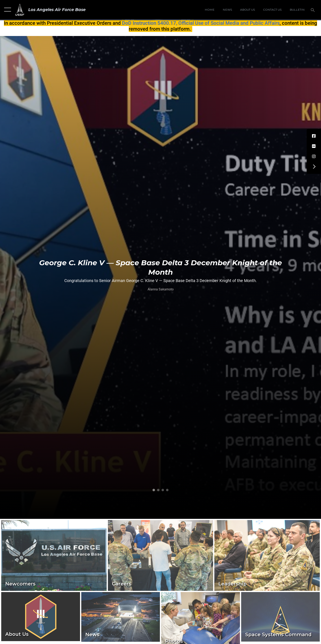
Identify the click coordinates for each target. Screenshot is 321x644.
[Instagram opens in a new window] (314, 156)
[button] (7, 10)
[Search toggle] (313, 10)
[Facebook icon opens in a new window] (314, 136)
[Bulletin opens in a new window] (297, 10)
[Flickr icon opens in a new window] (314, 146)
